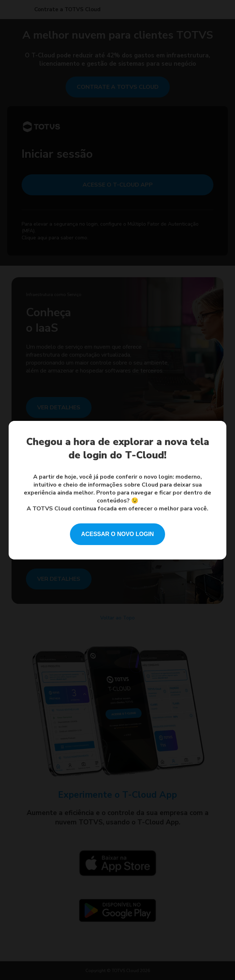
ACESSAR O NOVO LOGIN (117, 534)
